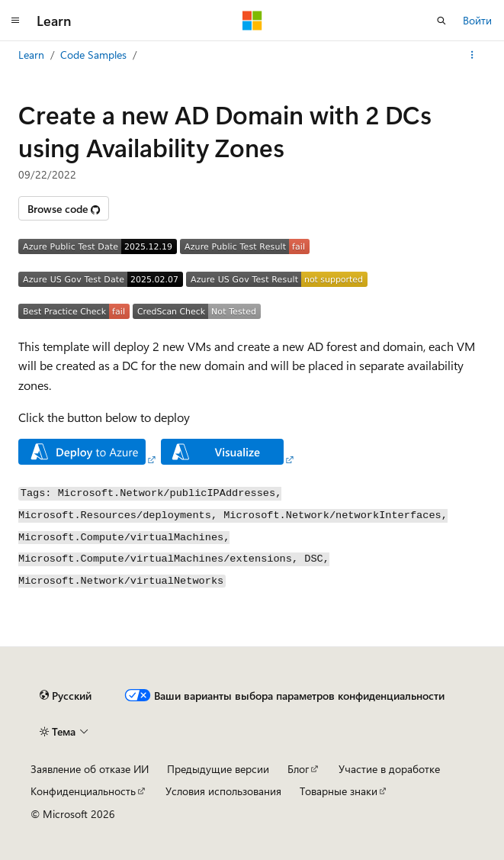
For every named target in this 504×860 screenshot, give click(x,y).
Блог (298, 769)
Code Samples (93, 55)
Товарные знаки (339, 791)
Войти (477, 20)
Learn (31, 55)
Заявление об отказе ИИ (90, 769)
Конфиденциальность (83, 791)
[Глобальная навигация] (15, 21)
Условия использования (223, 791)
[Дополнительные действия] (472, 55)
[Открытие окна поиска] (441, 21)
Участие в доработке (389, 769)
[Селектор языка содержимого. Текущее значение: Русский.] (66, 696)
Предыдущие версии (218, 769)
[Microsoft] (252, 21)
